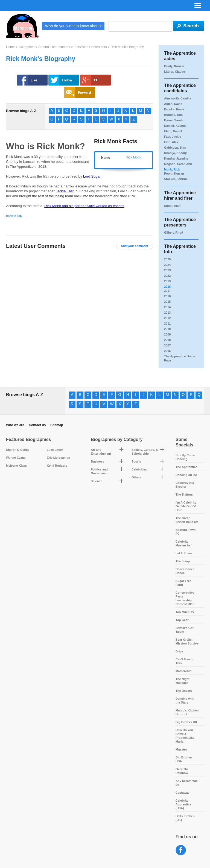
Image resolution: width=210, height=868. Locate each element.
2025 (167, 259)
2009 (167, 334)
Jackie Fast (65, 191)
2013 (167, 313)
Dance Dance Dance (185, 571)
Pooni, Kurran (174, 173)
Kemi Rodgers (57, 466)
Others (136, 477)
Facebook (181, 850)
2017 (167, 291)
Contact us (37, 425)
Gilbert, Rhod (174, 233)
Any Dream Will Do (187, 783)
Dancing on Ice (186, 475)
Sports (136, 461)
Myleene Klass (16, 466)
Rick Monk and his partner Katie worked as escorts (84, 206)
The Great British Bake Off (187, 520)
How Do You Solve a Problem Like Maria (185, 736)
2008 (167, 340)
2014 (167, 307)
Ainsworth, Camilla (178, 98)
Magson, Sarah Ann (178, 164)
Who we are (15, 425)
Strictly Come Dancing (185, 457)
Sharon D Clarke (18, 450)
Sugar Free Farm (183, 583)
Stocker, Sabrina (176, 179)
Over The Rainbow (182, 771)
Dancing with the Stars (185, 701)
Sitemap (57, 425)
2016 (167, 296)
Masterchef (183, 671)
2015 (167, 302)
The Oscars (184, 691)
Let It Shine (184, 553)
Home (10, 47)
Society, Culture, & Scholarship (145, 452)
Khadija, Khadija (176, 153)
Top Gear (182, 620)
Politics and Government (100, 471)
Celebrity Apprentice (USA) (183, 804)
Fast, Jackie (173, 137)
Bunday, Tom (173, 115)
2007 (167, 345)
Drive (179, 651)
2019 (167, 281)
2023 (167, 270)
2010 (167, 329)
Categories (27, 47)
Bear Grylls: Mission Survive (187, 642)
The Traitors (184, 495)
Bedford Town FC (186, 532)
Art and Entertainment (54, 47)
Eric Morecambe (58, 458)
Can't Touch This (184, 661)
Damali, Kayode (175, 126)
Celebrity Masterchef (183, 543)
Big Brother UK (186, 722)
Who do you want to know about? (73, 26)
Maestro (181, 749)
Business (97, 461)
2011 (167, 323)
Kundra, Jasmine (176, 158)
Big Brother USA (184, 759)
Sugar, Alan (172, 206)
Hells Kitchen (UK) (185, 818)
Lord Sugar (92, 176)
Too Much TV (185, 612)
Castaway (183, 793)
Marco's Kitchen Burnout (187, 712)
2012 (167, 318)
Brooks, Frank (174, 109)
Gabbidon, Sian (175, 148)
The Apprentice (186, 467)
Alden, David (173, 104)
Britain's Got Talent (185, 630)
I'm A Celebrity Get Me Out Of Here (186, 506)
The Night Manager (183, 681)
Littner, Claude (174, 72)
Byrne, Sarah (173, 120)
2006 (167, 351)
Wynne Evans (16, 458)
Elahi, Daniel (173, 131)
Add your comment (135, 246)
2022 (167, 276)
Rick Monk (133, 157)
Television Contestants (90, 47)
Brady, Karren (174, 66)
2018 (167, 287)
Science (97, 481)
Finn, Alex (171, 142)
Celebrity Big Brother (185, 485)
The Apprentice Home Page (180, 358)
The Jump (183, 561)
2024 (167, 265)
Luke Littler (55, 450)
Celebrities (139, 469)
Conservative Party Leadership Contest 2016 (185, 598)
